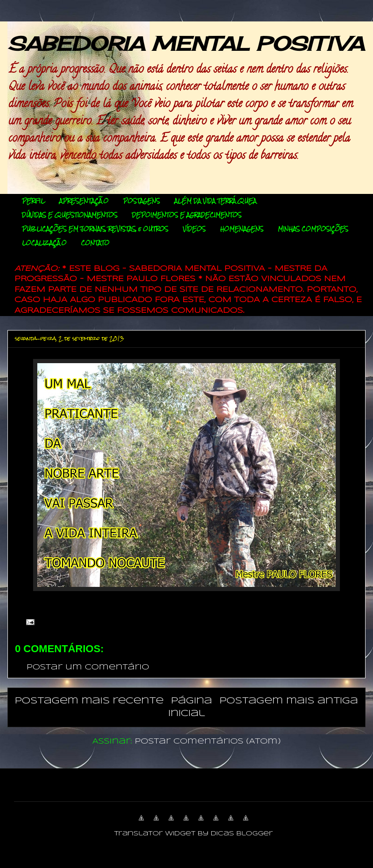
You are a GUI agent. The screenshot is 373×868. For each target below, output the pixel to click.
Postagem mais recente (89, 701)
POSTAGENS (142, 201)
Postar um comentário (88, 667)
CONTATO (95, 243)
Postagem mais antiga (289, 701)
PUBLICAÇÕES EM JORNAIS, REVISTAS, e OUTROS (95, 229)
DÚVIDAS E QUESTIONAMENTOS (70, 215)
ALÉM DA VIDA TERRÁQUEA (215, 201)
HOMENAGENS (242, 229)
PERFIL (33, 201)
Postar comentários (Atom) (208, 741)
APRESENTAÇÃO (84, 201)
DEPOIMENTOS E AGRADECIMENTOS (187, 215)
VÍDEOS (194, 229)
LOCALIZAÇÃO (44, 243)
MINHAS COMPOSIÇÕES (313, 229)
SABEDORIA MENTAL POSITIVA (186, 44)
